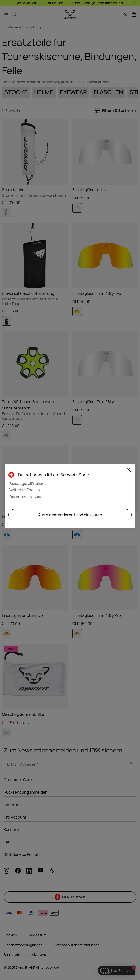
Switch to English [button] (24, 490)
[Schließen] (129, 470)
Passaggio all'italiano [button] (28, 484)
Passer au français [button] (25, 496)
